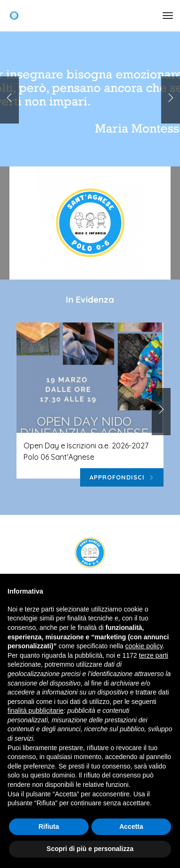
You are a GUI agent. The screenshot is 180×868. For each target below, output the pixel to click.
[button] (171, 100)
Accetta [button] (131, 827)
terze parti (154, 655)
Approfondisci (122, 478)
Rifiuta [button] (49, 827)
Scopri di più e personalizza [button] (90, 849)
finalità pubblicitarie (36, 711)
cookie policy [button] (144, 646)
